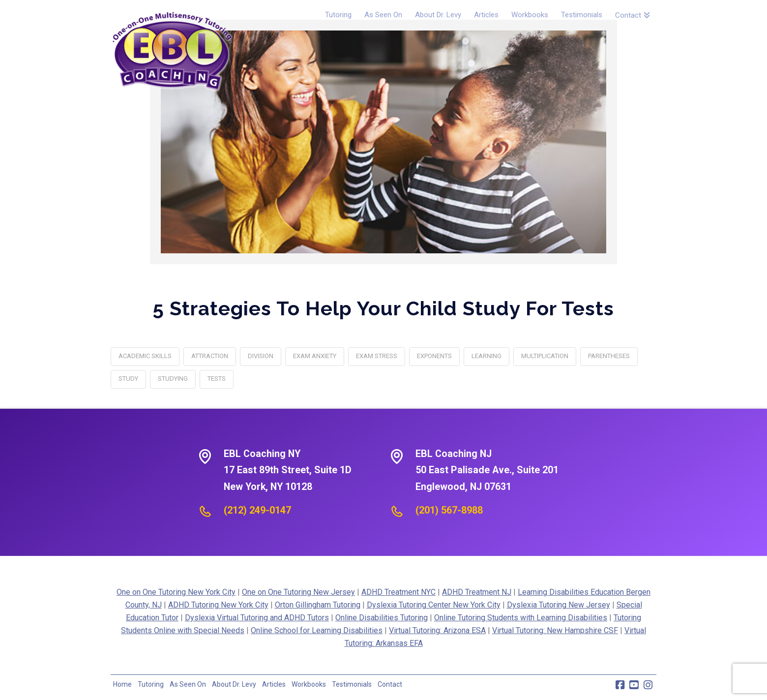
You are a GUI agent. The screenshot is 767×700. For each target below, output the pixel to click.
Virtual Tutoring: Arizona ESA (437, 630)
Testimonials (352, 684)
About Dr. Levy (234, 684)
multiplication (545, 356)
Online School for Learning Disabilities (317, 630)
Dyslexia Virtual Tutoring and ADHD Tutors (257, 618)
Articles (274, 684)
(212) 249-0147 (257, 510)
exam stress (377, 356)
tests (217, 379)
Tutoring (151, 684)
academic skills (145, 356)
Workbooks (309, 684)
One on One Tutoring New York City (176, 592)
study (128, 379)
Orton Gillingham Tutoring (318, 605)
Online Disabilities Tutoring (382, 618)
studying (173, 379)
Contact (390, 684)
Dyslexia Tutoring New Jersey (559, 605)
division (261, 356)
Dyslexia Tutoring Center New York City (434, 605)
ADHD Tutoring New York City (218, 605)
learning (487, 356)
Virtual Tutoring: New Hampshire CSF (555, 630)
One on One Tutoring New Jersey (298, 592)
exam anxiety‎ (315, 356)
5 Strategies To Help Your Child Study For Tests (383, 308)
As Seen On (188, 684)
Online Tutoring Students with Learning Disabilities (521, 618)
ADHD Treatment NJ (477, 592)
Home (122, 684)
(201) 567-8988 (449, 510)
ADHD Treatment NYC (398, 592)
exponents (434, 356)
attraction (210, 356)
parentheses (609, 356)
